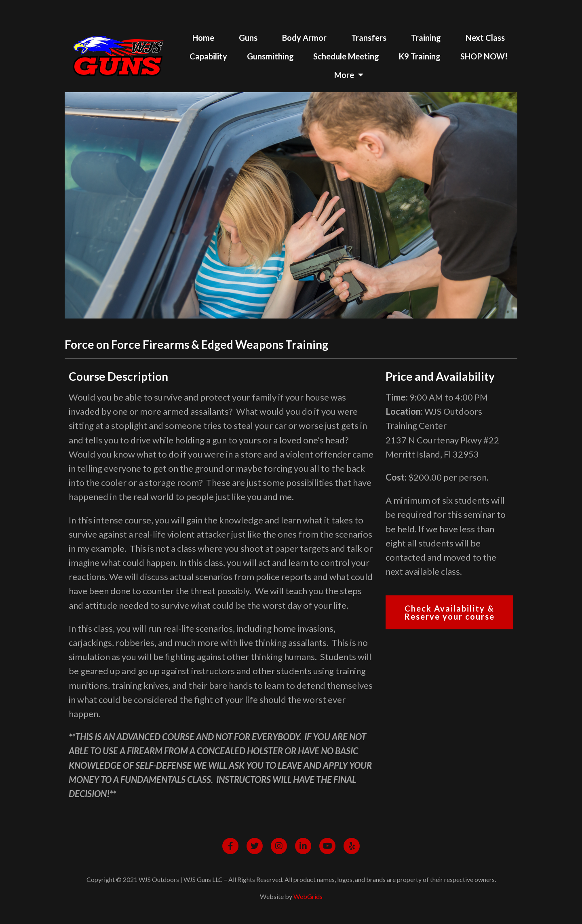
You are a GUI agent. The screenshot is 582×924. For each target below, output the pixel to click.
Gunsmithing (270, 56)
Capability (208, 56)
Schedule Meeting (346, 56)
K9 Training (420, 56)
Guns (248, 38)
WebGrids (308, 896)
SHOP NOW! (484, 56)
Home (203, 38)
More (349, 75)
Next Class (485, 38)
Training (426, 38)
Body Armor (304, 38)
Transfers (369, 38)
